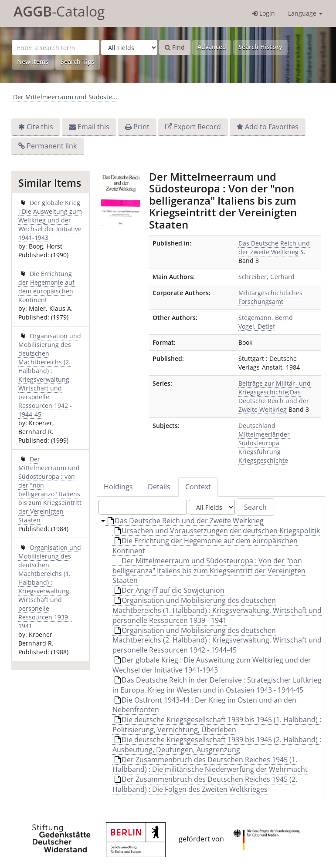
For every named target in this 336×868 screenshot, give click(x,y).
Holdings (118, 487)
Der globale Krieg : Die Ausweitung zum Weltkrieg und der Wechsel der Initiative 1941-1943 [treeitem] (212, 665)
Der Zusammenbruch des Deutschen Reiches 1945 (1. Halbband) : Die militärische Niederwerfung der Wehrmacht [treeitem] (210, 765)
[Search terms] (56, 47)
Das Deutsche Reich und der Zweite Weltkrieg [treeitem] (186, 521)
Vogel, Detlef (257, 326)
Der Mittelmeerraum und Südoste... (65, 97)
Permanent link (52, 146)
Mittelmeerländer (264, 434)
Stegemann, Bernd (266, 318)
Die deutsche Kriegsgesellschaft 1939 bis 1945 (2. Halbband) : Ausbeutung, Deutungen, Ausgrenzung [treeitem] (217, 745)
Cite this (40, 127)
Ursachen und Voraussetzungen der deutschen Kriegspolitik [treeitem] (217, 531)
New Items (33, 62)
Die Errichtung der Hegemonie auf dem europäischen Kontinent (46, 287)
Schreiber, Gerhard (266, 277)
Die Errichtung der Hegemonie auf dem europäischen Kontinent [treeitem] (205, 546)
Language (305, 13)
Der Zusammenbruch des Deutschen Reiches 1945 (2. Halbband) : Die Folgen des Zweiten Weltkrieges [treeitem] (205, 784)
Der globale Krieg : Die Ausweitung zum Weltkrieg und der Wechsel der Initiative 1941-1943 (50, 220)
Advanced (212, 47)
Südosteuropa (259, 443)
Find (175, 47)
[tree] (211, 657)
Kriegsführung (260, 452)
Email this (93, 127)
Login (264, 13)
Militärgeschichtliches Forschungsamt (270, 297)
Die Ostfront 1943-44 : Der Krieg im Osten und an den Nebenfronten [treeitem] (204, 705)
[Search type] (129, 47)
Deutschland (257, 426)
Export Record (197, 127)
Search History (260, 47)
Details (159, 487)
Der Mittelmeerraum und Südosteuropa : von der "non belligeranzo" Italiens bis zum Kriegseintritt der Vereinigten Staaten (50, 490)
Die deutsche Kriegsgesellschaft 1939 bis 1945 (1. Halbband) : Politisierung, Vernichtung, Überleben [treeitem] (217, 725)
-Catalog (59, 11)
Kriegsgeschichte (263, 460)
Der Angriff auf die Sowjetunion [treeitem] (170, 590)
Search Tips (78, 62)
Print (141, 127)
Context (198, 487)
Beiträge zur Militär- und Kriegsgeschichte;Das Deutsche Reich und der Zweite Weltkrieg (275, 396)
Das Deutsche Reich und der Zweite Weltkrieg (274, 247)
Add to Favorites (272, 127)
